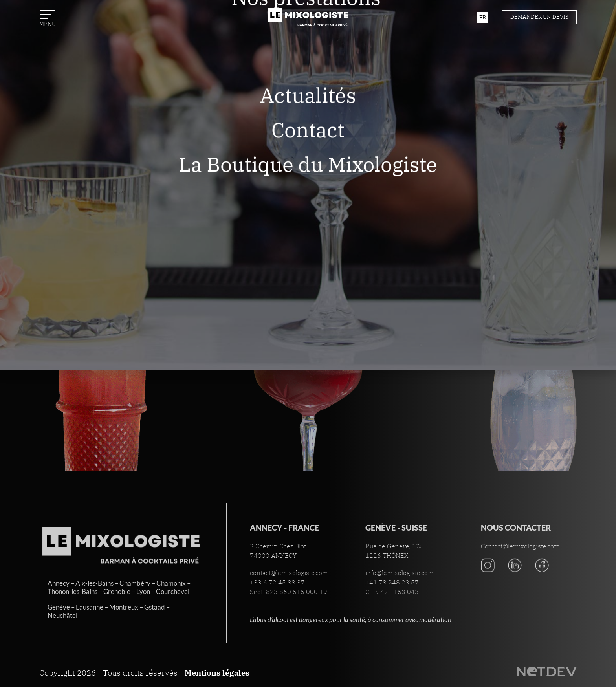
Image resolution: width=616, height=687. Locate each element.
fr (483, 17)
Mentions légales (217, 673)
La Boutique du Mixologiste (308, 195)
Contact (308, 160)
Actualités (308, 126)
